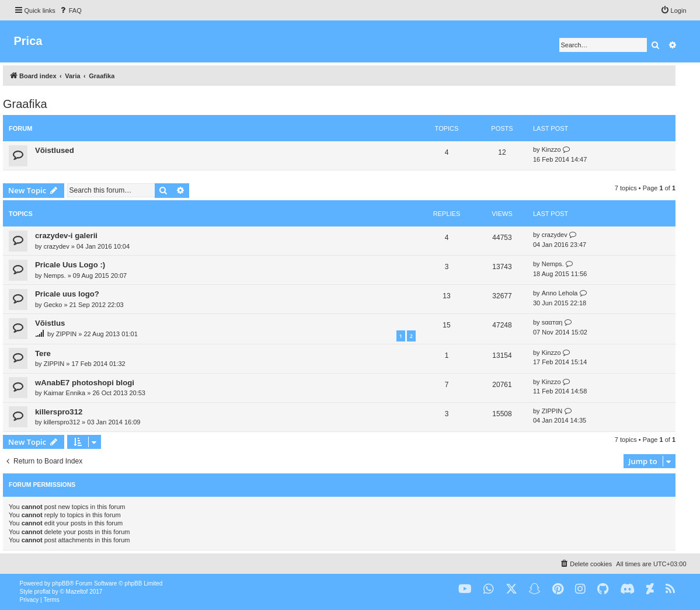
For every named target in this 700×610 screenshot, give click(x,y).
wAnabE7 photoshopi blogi (85, 383)
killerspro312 (59, 412)
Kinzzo (551, 149)
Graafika (25, 104)
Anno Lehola (560, 293)
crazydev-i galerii (66, 236)
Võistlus (50, 323)
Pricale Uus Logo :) (70, 265)
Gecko (53, 305)
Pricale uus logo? (67, 294)
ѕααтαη (552, 322)
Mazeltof (77, 592)
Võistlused (55, 150)
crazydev (57, 246)
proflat (43, 592)
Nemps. (55, 276)
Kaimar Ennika (65, 393)
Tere (43, 353)
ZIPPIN (66, 334)
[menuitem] (70, 11)
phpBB (61, 583)
